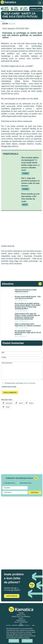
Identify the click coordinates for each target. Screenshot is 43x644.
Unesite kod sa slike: (9, 387)
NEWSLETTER (21, 615)
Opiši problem (12, 596)
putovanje (8, 403)
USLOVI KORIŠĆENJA (21, 622)
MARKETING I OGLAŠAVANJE (21, 617)
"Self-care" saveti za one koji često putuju (20, 15)
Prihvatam (14, 641)
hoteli (7, 407)
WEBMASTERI (21, 620)
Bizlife (12, 24)
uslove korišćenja (29, 383)
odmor (30, 403)
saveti (20, 403)
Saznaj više (27, 641)
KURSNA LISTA (36, 9)
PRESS (21, 619)
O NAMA (21, 613)
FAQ (21, 624)
